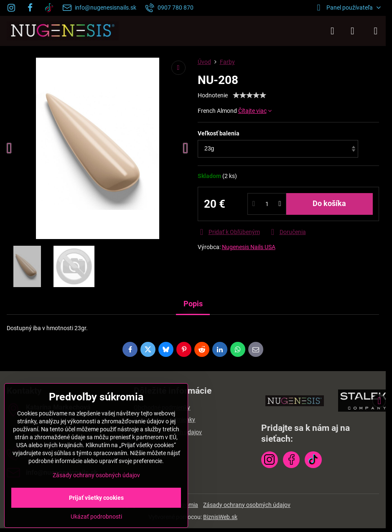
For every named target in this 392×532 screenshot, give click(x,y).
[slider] (249, 95)
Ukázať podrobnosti (96, 517)
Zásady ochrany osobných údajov (247, 505)
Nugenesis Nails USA (249, 247)
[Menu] (376, 31)
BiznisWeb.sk (220, 517)
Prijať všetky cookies (96, 498)
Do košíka (329, 204)
